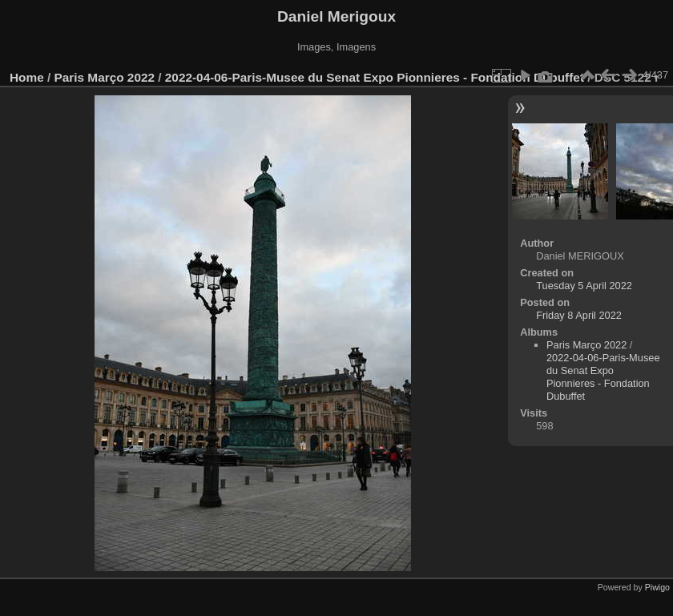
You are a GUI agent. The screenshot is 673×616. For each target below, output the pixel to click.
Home (27, 77)
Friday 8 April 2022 (579, 315)
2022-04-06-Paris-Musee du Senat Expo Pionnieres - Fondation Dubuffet (375, 77)
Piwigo (657, 587)
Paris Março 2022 (105, 77)
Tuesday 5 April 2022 (584, 286)
